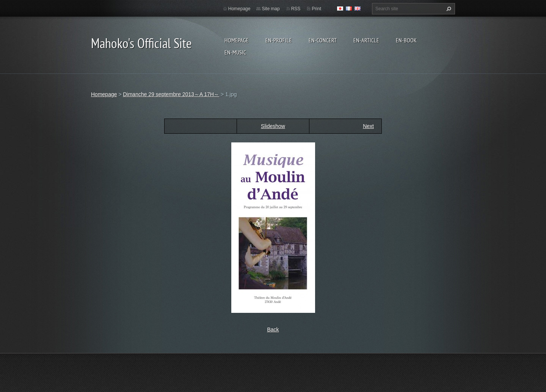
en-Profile (279, 40)
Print (316, 9)
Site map (271, 9)
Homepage (237, 40)
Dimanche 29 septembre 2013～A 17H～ (171, 94)
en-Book (406, 40)
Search (448, 9)
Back (273, 330)
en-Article (366, 40)
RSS (296, 9)
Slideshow (273, 126)
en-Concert (323, 40)
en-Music (235, 52)
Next (368, 126)
